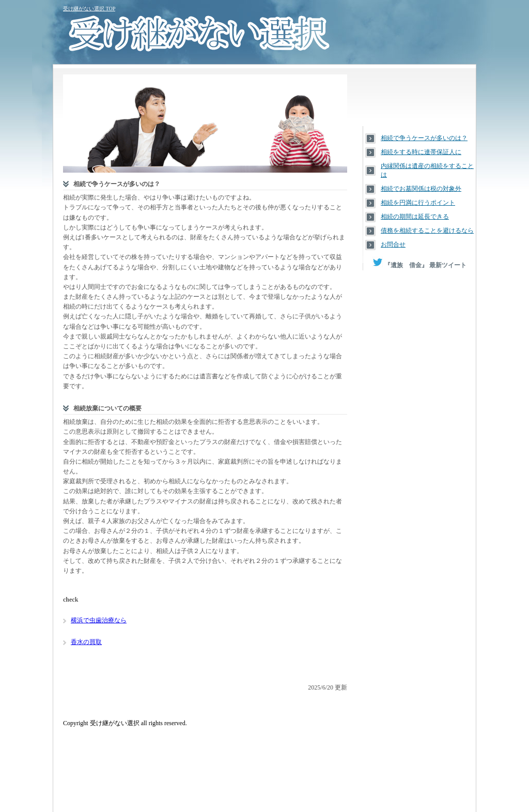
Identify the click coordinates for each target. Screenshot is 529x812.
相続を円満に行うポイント (418, 203)
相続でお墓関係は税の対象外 (421, 189)
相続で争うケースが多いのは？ (424, 138)
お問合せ (393, 244)
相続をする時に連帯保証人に (421, 152)
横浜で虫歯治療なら (99, 620)
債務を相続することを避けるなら (427, 231)
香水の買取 (86, 642)
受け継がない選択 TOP (89, 9)
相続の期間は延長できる (415, 217)
